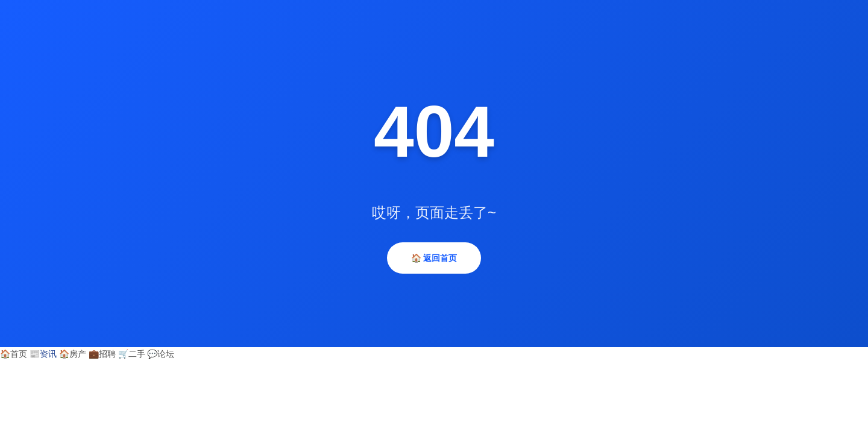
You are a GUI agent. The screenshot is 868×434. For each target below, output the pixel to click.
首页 (14, 354)
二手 (132, 354)
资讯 (43, 354)
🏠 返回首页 (434, 258)
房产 (73, 354)
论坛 (161, 354)
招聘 (102, 354)
